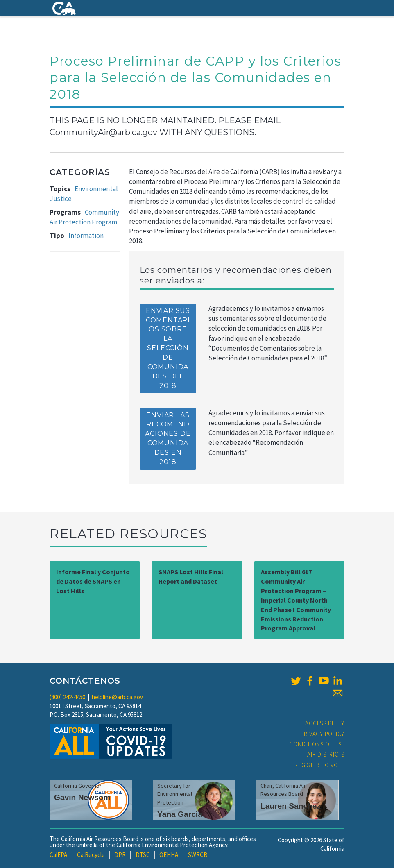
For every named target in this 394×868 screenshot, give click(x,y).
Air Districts (326, 754)
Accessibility (325, 723)
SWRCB (198, 855)
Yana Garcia (180, 814)
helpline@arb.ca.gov (117, 697)
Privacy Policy (323, 734)
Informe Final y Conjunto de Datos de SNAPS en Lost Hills (93, 581)
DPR (120, 855)
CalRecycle (91, 855)
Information (86, 236)
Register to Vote (319, 765)
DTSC (143, 855)
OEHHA (169, 855)
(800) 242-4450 (67, 697)
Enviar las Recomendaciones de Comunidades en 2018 (168, 439)
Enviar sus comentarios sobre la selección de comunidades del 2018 (168, 348)
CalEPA (58, 855)
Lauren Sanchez (291, 806)
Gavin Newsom (82, 797)
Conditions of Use (317, 744)
